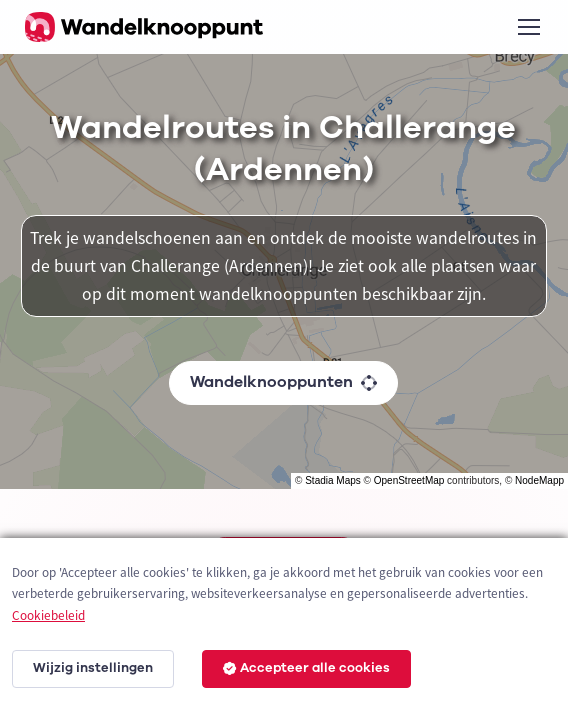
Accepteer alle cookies (306, 668)
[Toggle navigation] (528, 27)
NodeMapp (539, 480)
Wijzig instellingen (93, 668)
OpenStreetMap (409, 480)
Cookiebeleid (48, 615)
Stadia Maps (333, 480)
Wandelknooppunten (283, 382)
